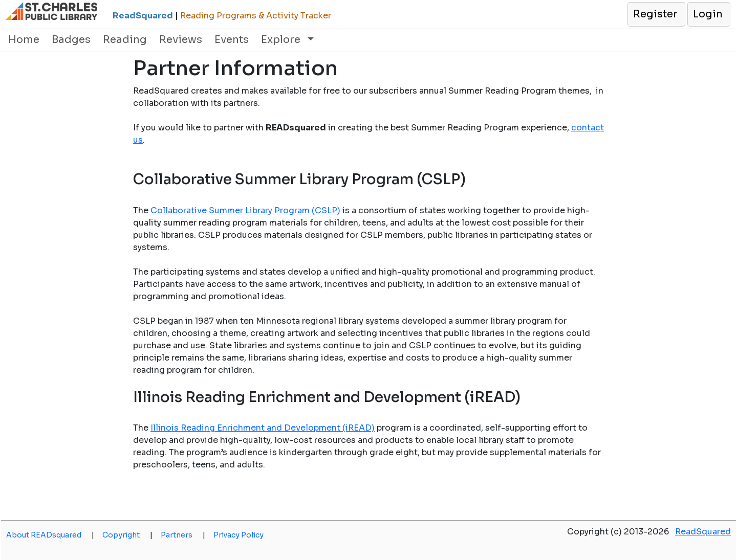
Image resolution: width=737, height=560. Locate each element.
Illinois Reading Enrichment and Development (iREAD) (263, 428)
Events (232, 40)
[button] (656, 14)
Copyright (127, 535)
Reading (125, 40)
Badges (71, 40)
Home (24, 40)
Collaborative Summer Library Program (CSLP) (245, 210)
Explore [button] (282, 40)
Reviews (181, 40)
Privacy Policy (239, 535)
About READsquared (50, 535)
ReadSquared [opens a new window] (703, 532)
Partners (183, 535)
